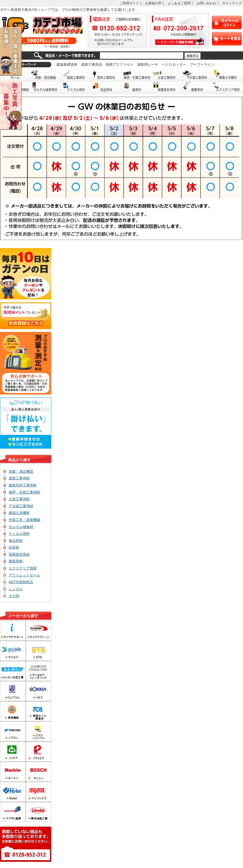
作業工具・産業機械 (22, 520)
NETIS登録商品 (18, 582)
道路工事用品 (92, 64)
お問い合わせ (206, 3)
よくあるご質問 (179, 3)
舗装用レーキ (148, 64)
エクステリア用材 (228, 88)
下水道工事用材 (198, 76)
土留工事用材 (167, 76)
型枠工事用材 (107, 76)
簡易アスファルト (120, 64)
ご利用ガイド (129, 3)
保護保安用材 (17, 554)
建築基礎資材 (67, 64)
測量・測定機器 (46, 76)
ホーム (16, 76)
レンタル (13, 589)
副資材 (137, 88)
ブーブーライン (202, 64)
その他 (11, 596)
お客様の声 (153, 3)
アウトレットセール (22, 575)
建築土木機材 (228, 76)
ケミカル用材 (77, 88)
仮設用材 (107, 88)
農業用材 (198, 88)
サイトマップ (232, 3)
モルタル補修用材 (46, 88)
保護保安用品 (167, 88)
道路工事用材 (77, 76)
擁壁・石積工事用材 (137, 76)
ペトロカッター (174, 64)
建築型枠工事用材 (20, 485)
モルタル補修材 (18, 527)
